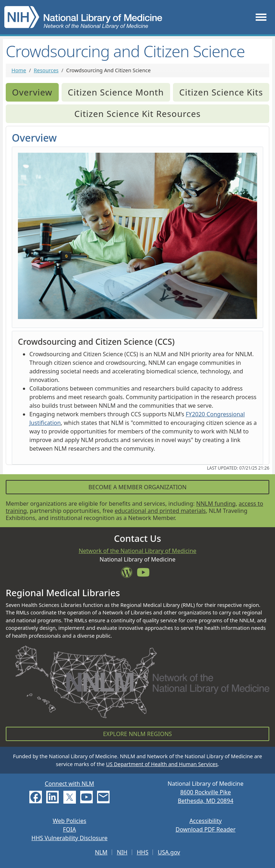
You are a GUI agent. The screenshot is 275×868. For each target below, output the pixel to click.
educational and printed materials (160, 511)
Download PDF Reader (206, 829)
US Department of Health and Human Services (162, 764)
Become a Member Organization (137, 487)
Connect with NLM (69, 784)
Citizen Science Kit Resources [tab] (138, 114)
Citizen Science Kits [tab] (221, 92)
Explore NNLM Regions (137, 734)
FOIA (69, 829)
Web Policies (69, 821)
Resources (46, 70)
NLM (101, 852)
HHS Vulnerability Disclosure (69, 838)
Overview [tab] (32, 92)
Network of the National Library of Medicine (138, 551)
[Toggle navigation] (261, 17)
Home (19, 70)
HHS (143, 852)
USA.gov (169, 852)
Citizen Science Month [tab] (116, 92)
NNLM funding (216, 504)
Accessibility (206, 821)
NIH (122, 852)
